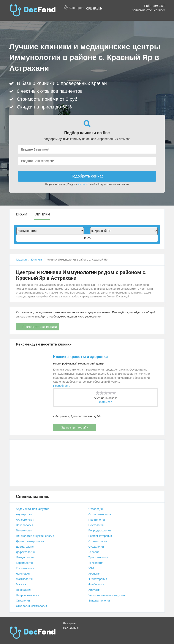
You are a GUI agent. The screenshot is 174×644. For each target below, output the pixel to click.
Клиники (42, 214)
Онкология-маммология (31, 606)
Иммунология (25, 557)
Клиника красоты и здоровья (80, 357)
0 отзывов (106, 402)
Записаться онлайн (75, 427)
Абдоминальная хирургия (33, 509)
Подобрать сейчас (87, 176)
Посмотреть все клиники (40, 327)
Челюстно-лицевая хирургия (107, 595)
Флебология (96, 584)
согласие (83, 184)
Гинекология (24, 530)
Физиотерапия (98, 579)
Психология (96, 525)
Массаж (21, 584)
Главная (21, 260)
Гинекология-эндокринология (35, 536)
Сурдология (96, 547)
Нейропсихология (27, 595)
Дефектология (25, 552)
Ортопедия (96, 509)
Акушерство (24, 514)
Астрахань (94, 8)
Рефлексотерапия (100, 536)
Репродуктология (100, 530)
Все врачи (70, 623)
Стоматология (98, 541)
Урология (95, 574)
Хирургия (95, 590)
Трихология (96, 563)
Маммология (24, 579)
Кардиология (24, 563)
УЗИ (91, 568)
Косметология (25, 568)
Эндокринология (99, 601)
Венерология (25, 525)
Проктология (97, 520)
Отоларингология (100, 514)
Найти (87, 238)
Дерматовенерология (30, 541)
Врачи (22, 214)
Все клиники (71, 628)
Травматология (98, 557)
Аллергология (25, 520)
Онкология (23, 601)
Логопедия (23, 574)
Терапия (94, 552)
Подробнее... (62, 386)
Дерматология (25, 547)
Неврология (24, 590)
